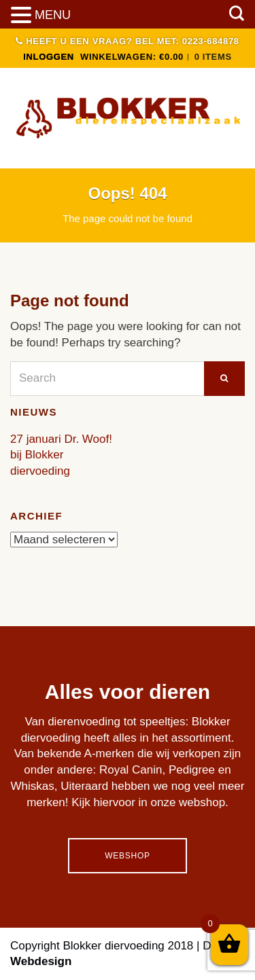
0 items (213, 57)
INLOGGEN (49, 57)
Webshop (127, 856)
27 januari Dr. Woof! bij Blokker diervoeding (61, 455)
